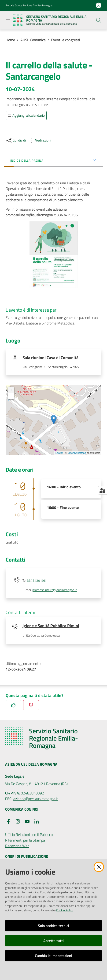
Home (10, 40)
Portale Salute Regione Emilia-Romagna (29, 5)
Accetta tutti (53, 941)
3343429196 (36, 581)
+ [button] (11, 390)
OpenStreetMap (77, 453)
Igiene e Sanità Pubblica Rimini (51, 626)
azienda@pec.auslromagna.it (36, 799)
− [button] (11, 396)
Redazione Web (17, 846)
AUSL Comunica (33, 40)
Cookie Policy (65, 910)
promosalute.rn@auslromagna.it (55, 590)
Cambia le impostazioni (53, 956)
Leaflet (59, 453)
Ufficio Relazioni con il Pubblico (29, 835)
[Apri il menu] (8, 20)
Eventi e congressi (66, 40)
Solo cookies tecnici (53, 926)
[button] (99, 20)
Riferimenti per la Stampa (25, 840)
